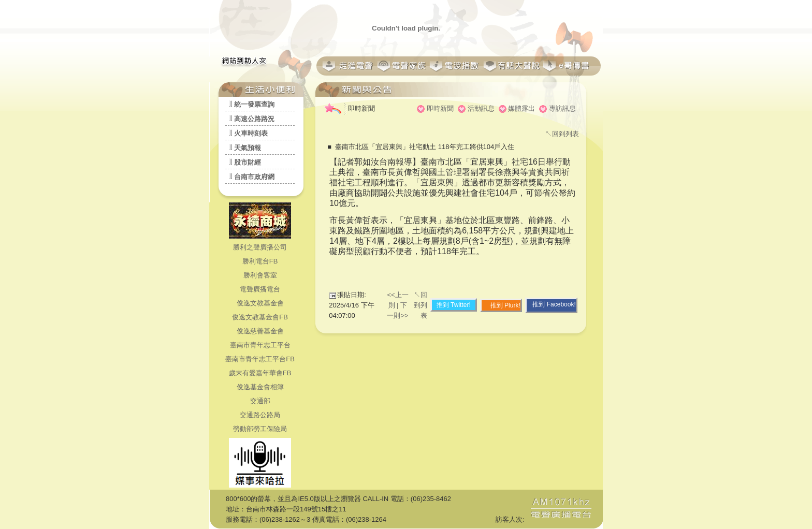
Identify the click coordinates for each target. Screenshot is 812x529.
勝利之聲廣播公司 (260, 247)
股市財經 (248, 162)
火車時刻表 (251, 133)
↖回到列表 (562, 134)
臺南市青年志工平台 (260, 345)
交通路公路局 (260, 415)
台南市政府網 (254, 177)
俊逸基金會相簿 (260, 387)
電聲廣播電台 (260, 289)
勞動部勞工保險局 (260, 429)
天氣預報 (248, 148)
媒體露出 (521, 108)
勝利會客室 (260, 275)
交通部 (260, 401)
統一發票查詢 (254, 104)
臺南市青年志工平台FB (260, 359)
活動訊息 (481, 108)
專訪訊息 (562, 108)
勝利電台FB (260, 261)
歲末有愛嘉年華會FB (260, 373)
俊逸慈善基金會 (260, 331)
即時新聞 (440, 108)
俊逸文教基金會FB (260, 317)
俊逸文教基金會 (260, 303)
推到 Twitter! (454, 305)
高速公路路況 (254, 119)
